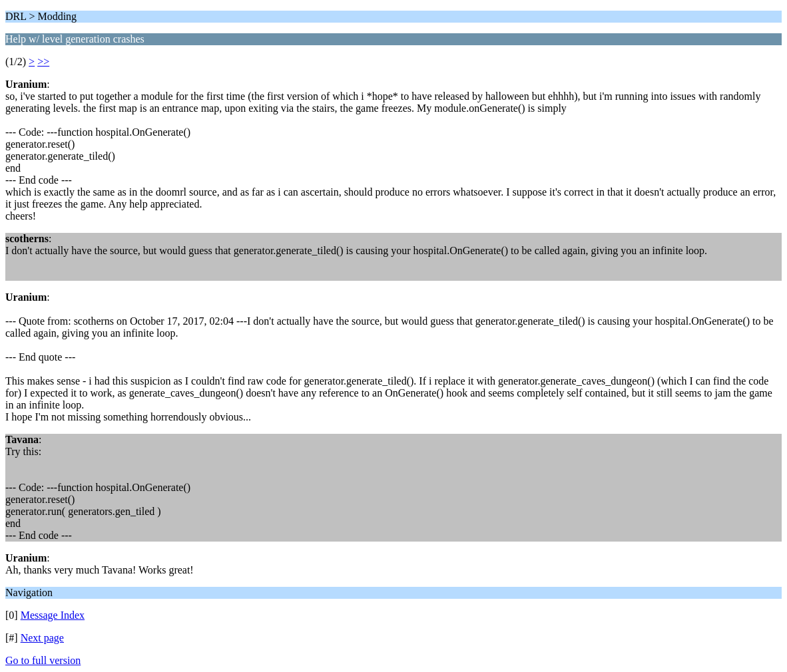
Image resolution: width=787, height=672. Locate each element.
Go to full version (43, 660)
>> (43, 62)
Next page (42, 638)
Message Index (53, 615)
